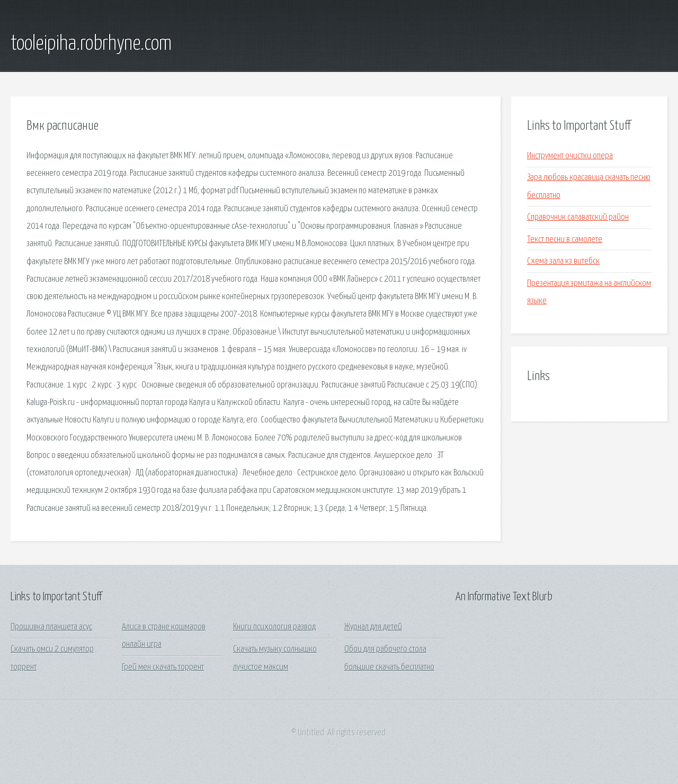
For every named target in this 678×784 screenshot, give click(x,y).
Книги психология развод (274, 627)
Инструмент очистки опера (570, 156)
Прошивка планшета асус (51, 627)
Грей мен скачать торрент (163, 667)
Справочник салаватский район (578, 217)
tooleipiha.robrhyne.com (91, 44)
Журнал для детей (373, 627)
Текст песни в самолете (565, 240)
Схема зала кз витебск (563, 261)
